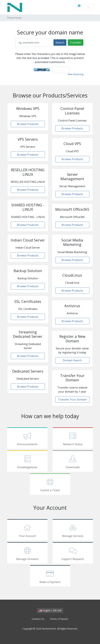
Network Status (73, 439)
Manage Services (73, 530)
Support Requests (73, 553)
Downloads (73, 462)
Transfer (76, 43)
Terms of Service (59, 619)
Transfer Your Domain (72, 399)
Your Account (27, 530)
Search (60, 43)
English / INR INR (50, 610)
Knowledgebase (27, 462)
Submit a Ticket (50, 485)
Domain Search (72, 360)
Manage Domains (27, 553)
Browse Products (28, 124)
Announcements (27, 439)
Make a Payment (50, 576)
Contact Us (38, 619)
